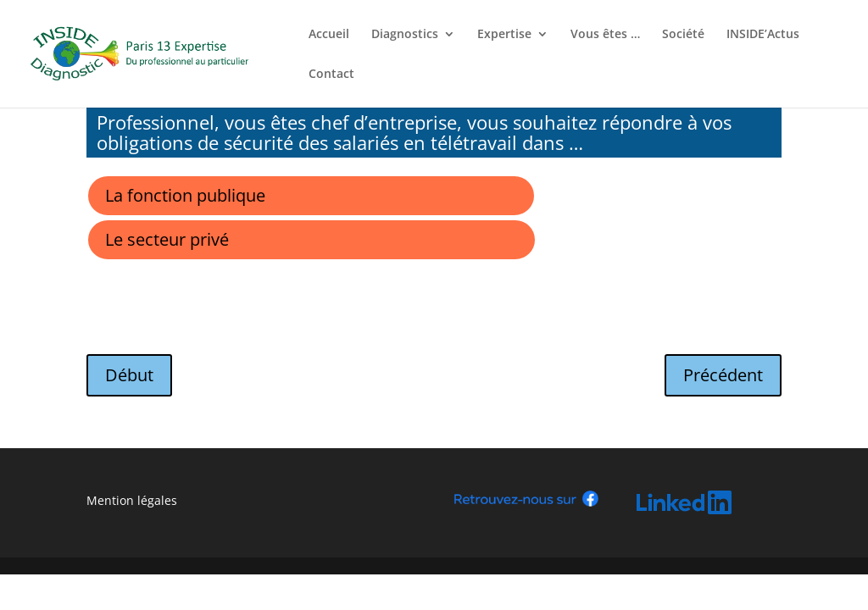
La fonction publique (185, 195)
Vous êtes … (605, 35)
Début (129, 375)
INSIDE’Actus (763, 35)
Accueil (329, 35)
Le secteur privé (167, 239)
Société (683, 35)
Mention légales (132, 500)
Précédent (723, 375)
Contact (331, 75)
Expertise (504, 35)
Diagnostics (405, 35)
